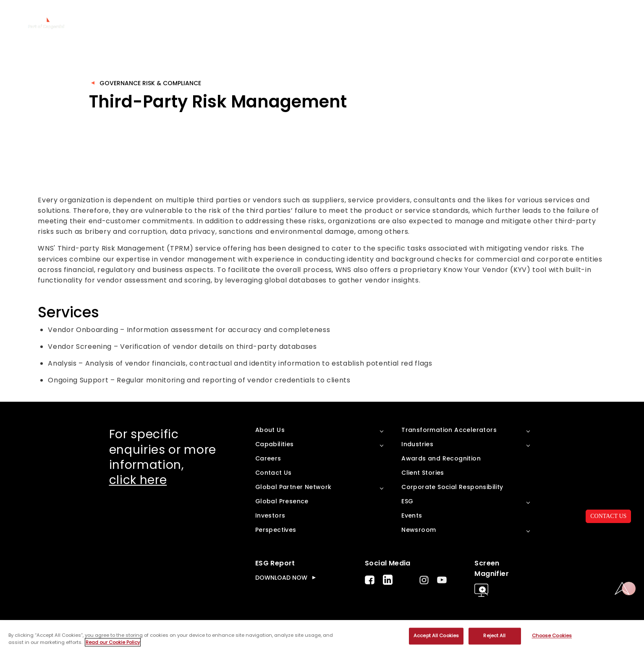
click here (138, 480)
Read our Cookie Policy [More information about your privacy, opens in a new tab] (113, 642)
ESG (407, 501)
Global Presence (282, 501)
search (628, 19)
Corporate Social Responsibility (452, 487)
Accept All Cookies (436, 636)
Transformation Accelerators (449, 430)
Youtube (442, 580)
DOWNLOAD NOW (281, 578)
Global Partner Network (293, 487)
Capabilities (275, 444)
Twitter (406, 580)
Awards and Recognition (441, 458)
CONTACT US (608, 516)
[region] (322, 637)
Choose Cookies (552, 636)
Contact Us (274, 473)
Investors (270, 515)
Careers (268, 458)
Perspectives (276, 530)
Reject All (494, 636)
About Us (270, 430)
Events (412, 515)
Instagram (424, 580)
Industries (417, 444)
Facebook (370, 580)
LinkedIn (388, 580)
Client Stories (423, 473)
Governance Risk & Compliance (150, 83)
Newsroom (419, 530)
